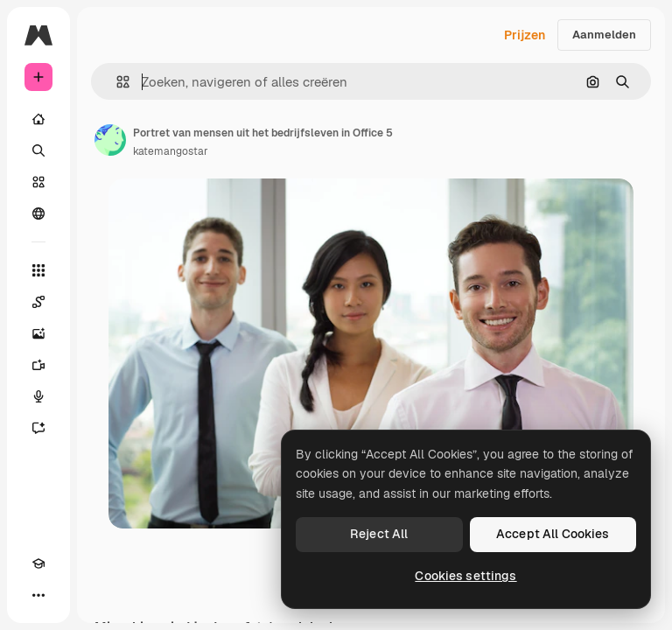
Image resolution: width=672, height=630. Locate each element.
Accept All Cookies (553, 534)
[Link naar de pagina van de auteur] (110, 140)
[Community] (38, 213)
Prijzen (525, 35)
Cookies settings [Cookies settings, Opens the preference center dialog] (465, 576)
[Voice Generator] (38, 396)
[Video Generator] (38, 365)
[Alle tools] (38, 270)
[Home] (38, 119)
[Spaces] (38, 302)
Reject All (379, 534)
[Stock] (38, 182)
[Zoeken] (38, 150)
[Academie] (38, 563)
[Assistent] (38, 428)
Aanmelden (604, 35)
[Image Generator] (38, 333)
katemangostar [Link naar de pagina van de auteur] (171, 151)
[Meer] (38, 595)
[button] (116, 82)
